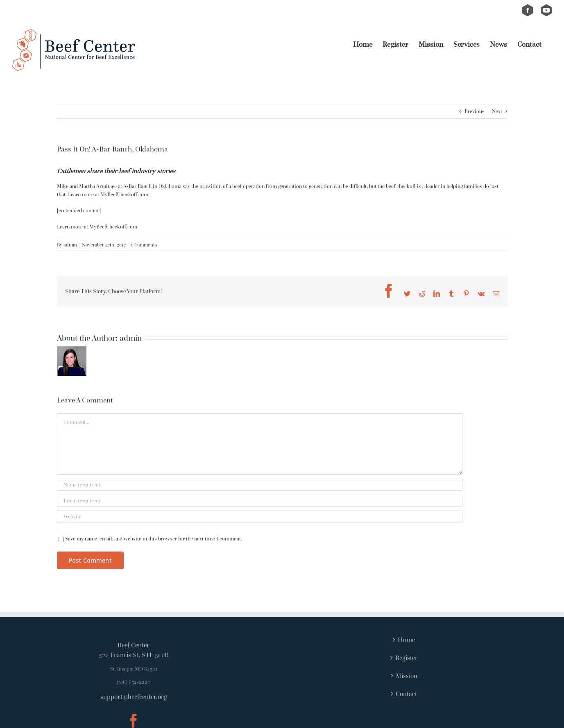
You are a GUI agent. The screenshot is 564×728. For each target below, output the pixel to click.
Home (406, 640)
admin (70, 245)
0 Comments (144, 245)
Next (497, 111)
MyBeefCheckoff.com (113, 227)
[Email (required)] (260, 501)
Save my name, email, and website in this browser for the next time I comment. (154, 539)
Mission (407, 676)
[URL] (260, 517)
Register (407, 658)
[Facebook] (134, 721)
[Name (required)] (260, 485)
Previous (475, 111)
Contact (406, 694)
